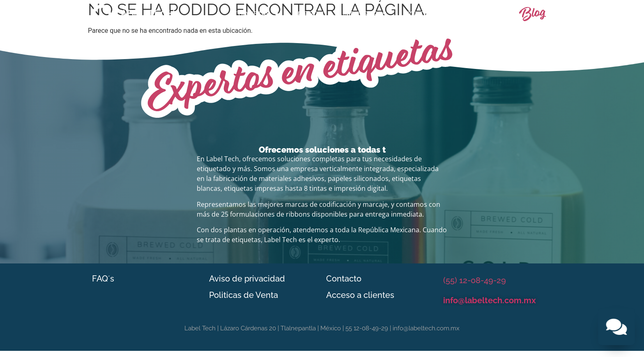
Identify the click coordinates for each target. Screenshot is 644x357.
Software (424, 14)
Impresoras (365, 14)
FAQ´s (103, 279)
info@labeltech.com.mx (490, 300)
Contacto (482, 14)
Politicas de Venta (244, 295)
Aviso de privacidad (247, 279)
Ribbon (311, 14)
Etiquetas (256, 14)
